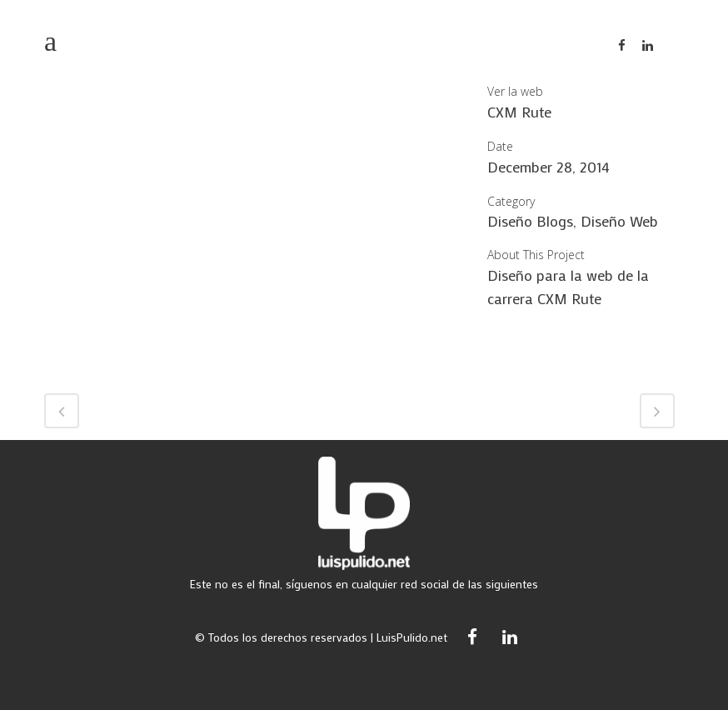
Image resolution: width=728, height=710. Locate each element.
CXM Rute (519, 112)
